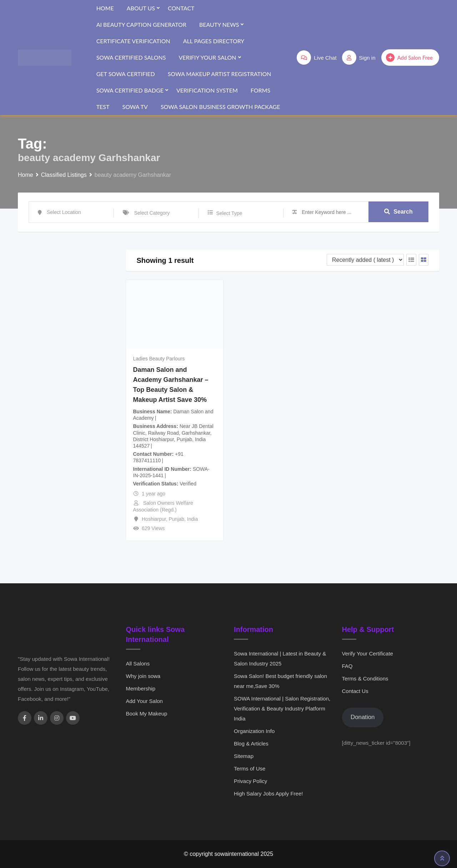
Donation (363, 717)
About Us (141, 8)
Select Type (229, 213)
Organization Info (254, 731)
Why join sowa (143, 676)
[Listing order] (365, 260)
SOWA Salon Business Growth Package (220, 107)
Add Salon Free (409, 58)
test (103, 107)
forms (260, 90)
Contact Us (355, 691)
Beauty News (219, 24)
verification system (207, 90)
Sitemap (244, 756)
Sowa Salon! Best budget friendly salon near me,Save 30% (280, 681)
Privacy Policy (250, 781)
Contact (181, 8)
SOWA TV (135, 107)
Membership (141, 689)
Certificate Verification (133, 41)
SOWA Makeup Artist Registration (220, 74)
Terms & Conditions (365, 679)
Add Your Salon (144, 701)
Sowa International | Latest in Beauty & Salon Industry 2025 (280, 659)
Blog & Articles (251, 744)
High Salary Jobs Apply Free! (268, 794)
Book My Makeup (147, 714)
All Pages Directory (214, 41)
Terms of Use (250, 769)
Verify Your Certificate (368, 654)
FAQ (347, 666)
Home (105, 8)
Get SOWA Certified (126, 74)
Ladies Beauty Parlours (159, 359)
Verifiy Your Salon (207, 57)
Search (398, 212)
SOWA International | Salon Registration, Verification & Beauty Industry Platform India (282, 709)
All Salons (138, 664)
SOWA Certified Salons (131, 57)
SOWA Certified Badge (130, 90)
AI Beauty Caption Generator (141, 24)
